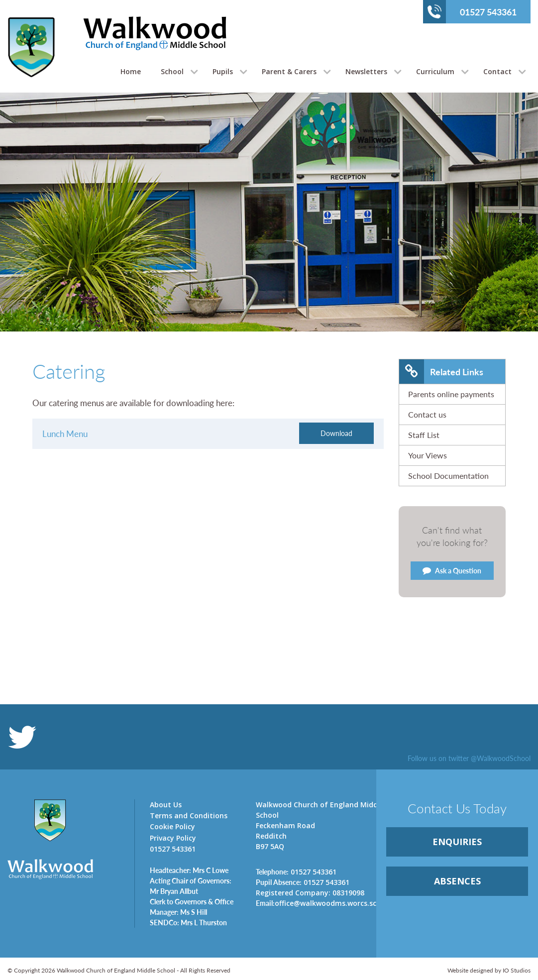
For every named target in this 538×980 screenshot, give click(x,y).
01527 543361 (472, 11)
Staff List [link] (424, 435)
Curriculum (435, 71)
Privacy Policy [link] (173, 838)
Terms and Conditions (189, 816)
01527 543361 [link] (296, 871)
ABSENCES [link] (457, 881)
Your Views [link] (428, 455)
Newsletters (366, 71)
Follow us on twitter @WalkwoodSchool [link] (469, 758)
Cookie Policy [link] (172, 826)
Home (131, 71)
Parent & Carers (289, 71)
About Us (166, 805)
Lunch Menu (65, 434)
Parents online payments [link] (451, 394)
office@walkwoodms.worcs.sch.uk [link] (322, 903)
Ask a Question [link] (452, 570)
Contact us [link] (427, 414)
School (172, 71)
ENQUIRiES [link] (457, 842)
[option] (269, 237)
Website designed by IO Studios (489, 970)
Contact (497, 71)
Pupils (223, 71)
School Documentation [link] (448, 476)
